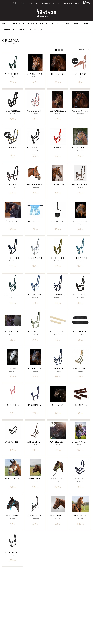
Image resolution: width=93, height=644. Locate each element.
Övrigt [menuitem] (77, 24)
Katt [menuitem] (41, 24)
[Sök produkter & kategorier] (18, 3)
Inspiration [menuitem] (34, 3)
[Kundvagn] (86, 3)
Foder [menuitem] (49, 24)
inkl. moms (73, 627)
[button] (56, 50)
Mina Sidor (6, 615)
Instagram (51, 617)
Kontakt (5, 620)
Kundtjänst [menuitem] (57, 3)
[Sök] (23, 3)
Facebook (51, 615)
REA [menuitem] (85, 24)
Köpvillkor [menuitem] (45, 3)
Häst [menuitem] (26, 24)
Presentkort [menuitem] (10, 30)
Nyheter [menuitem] (6, 24)
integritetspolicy (34, 635)
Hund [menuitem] (33, 24)
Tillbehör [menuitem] (67, 24)
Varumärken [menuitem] (35, 30)
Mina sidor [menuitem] (75, 3)
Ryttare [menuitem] (16, 24)
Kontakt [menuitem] (67, 3)
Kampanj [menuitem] (23, 30)
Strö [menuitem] (57, 24)
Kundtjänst (6, 617)
